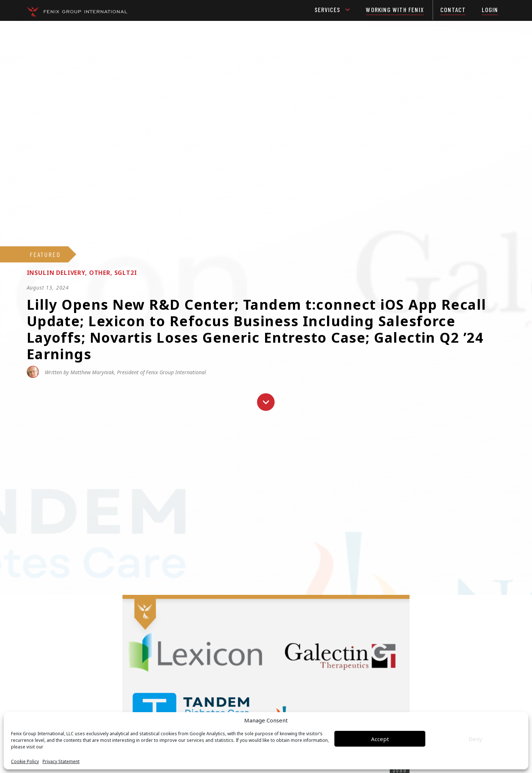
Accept (380, 739)
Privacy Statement (61, 762)
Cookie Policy (25, 762)
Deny (475, 739)
